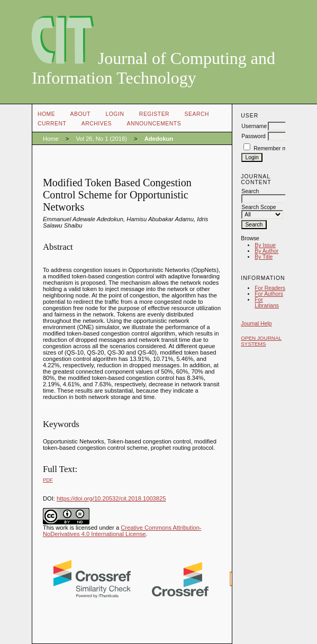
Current (52, 124)
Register (154, 114)
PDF (48, 480)
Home (46, 114)
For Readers (270, 288)
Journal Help (256, 324)
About (80, 114)
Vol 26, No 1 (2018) (101, 139)
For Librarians (267, 303)
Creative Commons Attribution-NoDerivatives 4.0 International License (122, 531)
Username (254, 126)
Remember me (272, 148)
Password (253, 136)
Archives (97, 124)
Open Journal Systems (261, 341)
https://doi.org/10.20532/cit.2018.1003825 (111, 498)
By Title (264, 257)
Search (197, 114)
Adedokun (159, 139)
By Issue (265, 245)
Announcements (154, 124)
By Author (266, 251)
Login (115, 114)
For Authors (269, 294)
